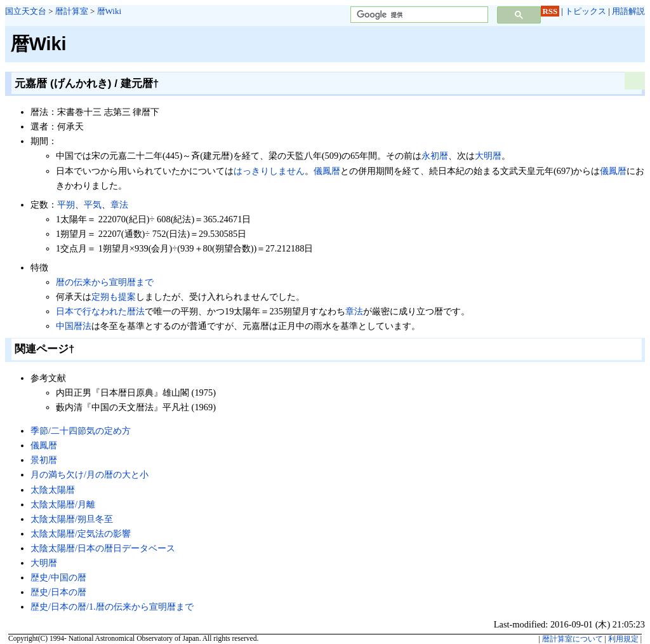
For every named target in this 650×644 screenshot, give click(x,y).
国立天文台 (26, 11)
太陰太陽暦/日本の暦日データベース (103, 548)
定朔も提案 (114, 297)
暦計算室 (72, 11)
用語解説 (628, 11)
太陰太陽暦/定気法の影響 (81, 533)
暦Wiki (109, 11)
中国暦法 (74, 326)
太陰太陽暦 (53, 490)
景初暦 (44, 460)
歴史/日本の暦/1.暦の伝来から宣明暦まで (112, 607)
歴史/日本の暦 (58, 592)
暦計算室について (573, 639)
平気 (93, 205)
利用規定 (623, 639)
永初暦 (435, 156)
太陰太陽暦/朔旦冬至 (72, 519)
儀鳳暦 (327, 171)
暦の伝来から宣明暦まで (105, 282)
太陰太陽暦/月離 (63, 504)
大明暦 (488, 156)
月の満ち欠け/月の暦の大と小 (90, 474)
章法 (119, 205)
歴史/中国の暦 (58, 577)
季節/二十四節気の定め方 (81, 431)
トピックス (586, 11)
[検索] (418, 15)
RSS (550, 11)
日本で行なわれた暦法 (100, 311)
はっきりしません (269, 171)
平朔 (66, 205)
